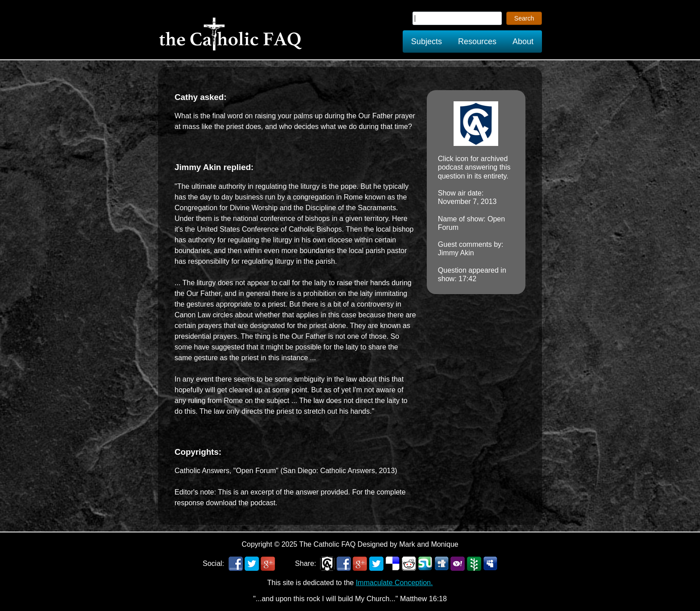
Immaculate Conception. (394, 583)
